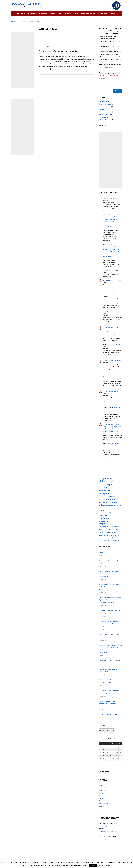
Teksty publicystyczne (105, 120)
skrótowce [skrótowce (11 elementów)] (115, 532)
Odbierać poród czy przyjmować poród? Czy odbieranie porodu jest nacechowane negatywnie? (110, 600)
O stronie (102, 109)
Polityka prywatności (88, 13)
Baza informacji (103, 102)
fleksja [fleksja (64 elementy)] (107, 487)
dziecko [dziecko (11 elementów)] (101, 488)
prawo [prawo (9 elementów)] (100, 530)
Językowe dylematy (104, 107)
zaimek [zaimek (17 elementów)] (101, 538)
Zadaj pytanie (102, 13)
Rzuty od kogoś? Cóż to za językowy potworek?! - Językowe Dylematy (112, 217)
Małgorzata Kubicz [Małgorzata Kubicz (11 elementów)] (112, 502)
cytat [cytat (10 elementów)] (115, 482)
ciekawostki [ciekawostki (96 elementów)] (106, 481)
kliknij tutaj (118, 76)
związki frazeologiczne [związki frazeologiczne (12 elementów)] (114, 540)
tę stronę (119, 31)
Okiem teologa (103, 826)
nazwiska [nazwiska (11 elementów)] (108, 508)
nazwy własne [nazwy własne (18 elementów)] (116, 513)
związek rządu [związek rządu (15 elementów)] (103, 540)
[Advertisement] (23, 60)
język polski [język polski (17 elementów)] (112, 497)
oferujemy (106, 52)
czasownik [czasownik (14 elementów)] (102, 485)
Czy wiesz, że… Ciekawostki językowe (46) (59, 51)
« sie (109, 766)
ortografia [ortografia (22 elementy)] (102, 524)
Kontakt (112, 13)
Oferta (52, 13)
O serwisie (32, 13)
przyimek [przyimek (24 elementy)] (116, 529)
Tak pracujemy (103, 117)
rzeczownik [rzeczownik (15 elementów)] (108, 532)
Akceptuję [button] (93, 865)
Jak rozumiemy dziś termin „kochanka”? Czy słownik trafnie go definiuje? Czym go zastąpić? (110, 624)
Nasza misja (102, 791)
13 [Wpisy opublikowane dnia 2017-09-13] (110, 752)
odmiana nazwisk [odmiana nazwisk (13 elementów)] (103, 516)
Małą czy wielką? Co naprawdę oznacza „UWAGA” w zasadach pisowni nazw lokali (110, 587)
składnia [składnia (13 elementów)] (101, 535)
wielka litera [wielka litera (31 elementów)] (114, 535)
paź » (112, 766)
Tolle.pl (101, 839)
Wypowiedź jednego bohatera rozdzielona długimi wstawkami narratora (108, 704)
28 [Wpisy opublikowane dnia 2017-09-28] (114, 758)
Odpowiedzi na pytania (105, 112)
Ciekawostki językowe (105, 104)
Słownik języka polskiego (106, 836)
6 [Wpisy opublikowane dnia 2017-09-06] (110, 749)
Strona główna (21, 13)
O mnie (101, 793)
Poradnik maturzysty (105, 115)
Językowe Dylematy (26, 4)
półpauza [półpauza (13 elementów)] (101, 532)
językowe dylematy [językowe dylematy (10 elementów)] (103, 497)
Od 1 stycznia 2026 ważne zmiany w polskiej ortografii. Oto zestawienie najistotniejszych (109, 574)
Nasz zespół (43, 13)
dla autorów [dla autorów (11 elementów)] (114, 485)
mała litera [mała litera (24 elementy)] (103, 502)
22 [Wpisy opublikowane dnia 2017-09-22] (117, 755)
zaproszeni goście (108, 67)
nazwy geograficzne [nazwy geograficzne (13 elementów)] (104, 510)
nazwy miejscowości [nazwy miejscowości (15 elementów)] (105, 513)
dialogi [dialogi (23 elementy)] (108, 485)
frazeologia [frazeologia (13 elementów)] (114, 488)
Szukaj (101, 87)
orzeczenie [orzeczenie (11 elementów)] (110, 524)
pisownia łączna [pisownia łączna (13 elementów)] (114, 527)
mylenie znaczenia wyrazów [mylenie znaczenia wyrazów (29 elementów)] (110, 505)
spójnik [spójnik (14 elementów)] (106, 535)
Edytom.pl (102, 821)
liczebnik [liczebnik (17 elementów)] (110, 499)
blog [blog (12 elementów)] (100, 479)
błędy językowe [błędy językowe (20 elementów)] (107, 479)
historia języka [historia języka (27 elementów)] (105, 491)
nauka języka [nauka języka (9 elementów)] (102, 508)
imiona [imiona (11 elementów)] (113, 491)
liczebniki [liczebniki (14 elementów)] (116, 499)
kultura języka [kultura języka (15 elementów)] (103, 499)
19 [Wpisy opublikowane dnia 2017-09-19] (107, 755)
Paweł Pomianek (108, 280)
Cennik (60, 13)
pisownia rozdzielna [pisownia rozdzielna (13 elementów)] (104, 527)
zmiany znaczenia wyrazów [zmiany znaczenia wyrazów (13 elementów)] (111, 538)
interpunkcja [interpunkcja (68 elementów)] (106, 494)
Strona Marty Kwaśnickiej (106, 831)
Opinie (76, 13)
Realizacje (68, 13)
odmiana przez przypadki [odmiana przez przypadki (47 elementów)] (106, 519)
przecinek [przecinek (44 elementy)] (107, 529)
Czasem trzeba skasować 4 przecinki (109, 661)
